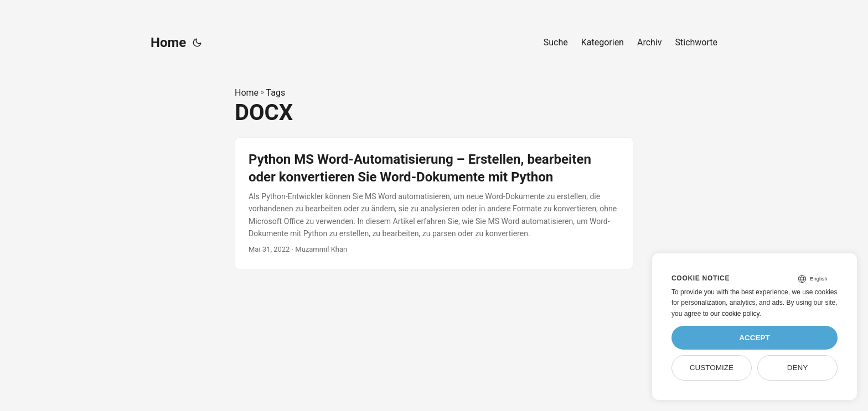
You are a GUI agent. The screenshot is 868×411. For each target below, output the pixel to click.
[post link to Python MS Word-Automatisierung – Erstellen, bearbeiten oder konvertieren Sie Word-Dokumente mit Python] (434, 203)
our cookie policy (735, 314)
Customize (712, 368)
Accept (755, 338)
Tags (276, 93)
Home (168, 43)
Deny (798, 368)
